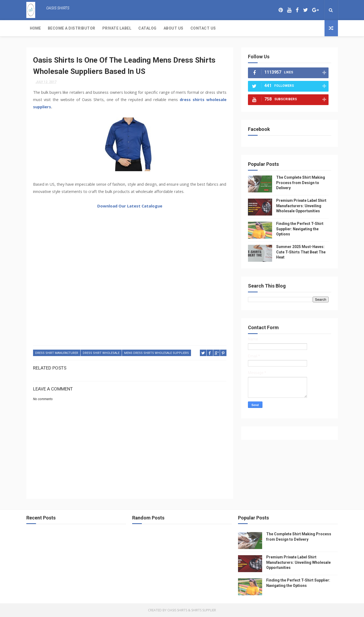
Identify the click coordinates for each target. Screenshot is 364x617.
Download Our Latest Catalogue (130, 206)
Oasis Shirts (177, 610)
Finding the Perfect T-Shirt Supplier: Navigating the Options (300, 229)
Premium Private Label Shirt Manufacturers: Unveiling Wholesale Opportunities (301, 206)
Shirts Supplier (204, 610)
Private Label (117, 28)
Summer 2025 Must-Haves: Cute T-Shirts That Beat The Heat (301, 252)
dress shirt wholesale (101, 353)
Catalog (147, 28)
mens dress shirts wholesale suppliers (156, 353)
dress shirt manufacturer (57, 353)
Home (35, 28)
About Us (174, 28)
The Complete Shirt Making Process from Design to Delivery (301, 183)
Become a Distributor (72, 28)
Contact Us (203, 28)
